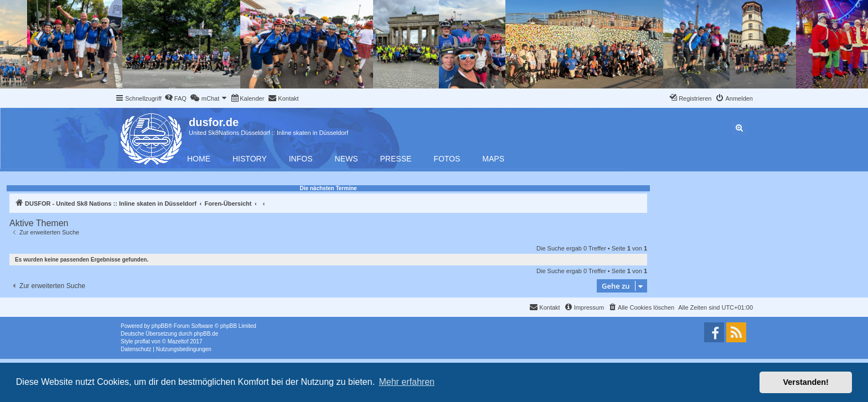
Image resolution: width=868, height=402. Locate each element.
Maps (493, 159)
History (250, 159)
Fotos (447, 159)
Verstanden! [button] (806, 382)
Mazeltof (178, 341)
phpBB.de (206, 334)
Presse (396, 159)
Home (199, 159)
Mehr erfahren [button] (407, 382)
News (347, 159)
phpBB (160, 326)
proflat (142, 341)
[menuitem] (175, 98)
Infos (301, 159)
